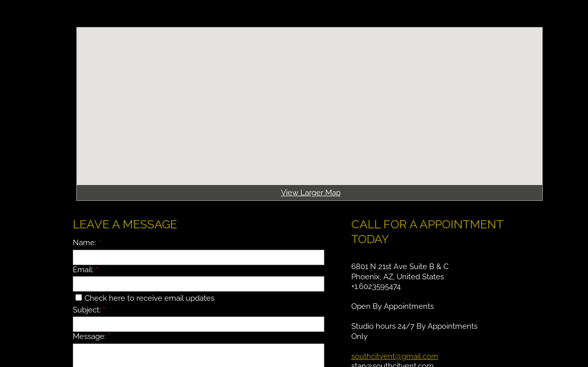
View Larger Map (311, 193)
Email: (86, 270)
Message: (92, 336)
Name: (87, 243)
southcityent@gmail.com (395, 356)
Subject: (89, 310)
